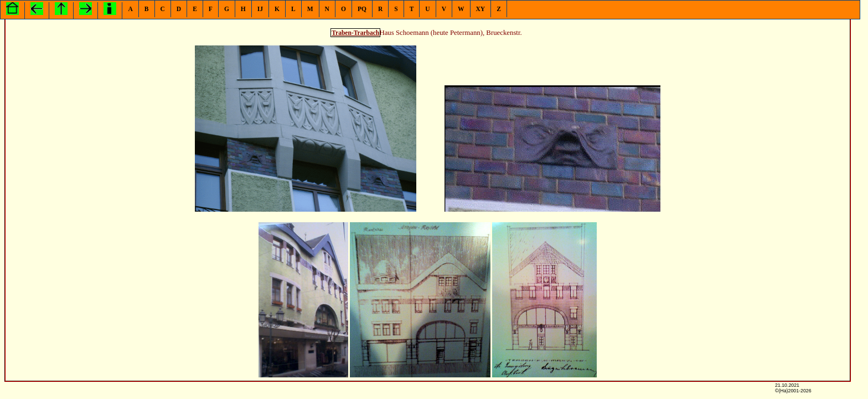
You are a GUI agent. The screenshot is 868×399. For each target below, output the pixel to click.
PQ (362, 9)
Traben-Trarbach (355, 33)
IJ (260, 9)
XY (481, 9)
